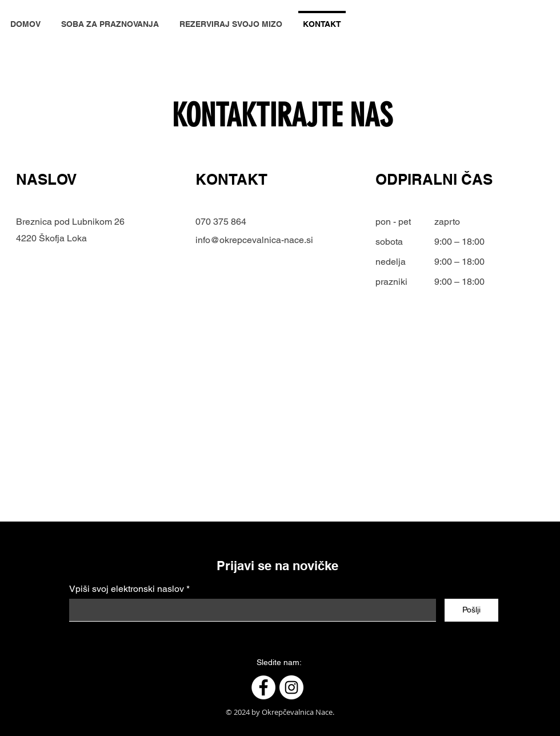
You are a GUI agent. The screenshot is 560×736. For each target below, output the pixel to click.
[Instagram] (291, 687)
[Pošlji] (471, 610)
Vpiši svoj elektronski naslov (127, 589)
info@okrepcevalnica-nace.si (254, 240)
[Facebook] (263, 687)
